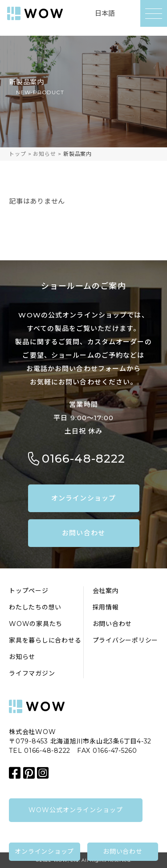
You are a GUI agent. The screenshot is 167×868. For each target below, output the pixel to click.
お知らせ (22, 657)
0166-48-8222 (84, 459)
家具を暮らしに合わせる (45, 640)
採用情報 (106, 607)
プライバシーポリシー (126, 640)
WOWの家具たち (36, 624)
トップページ (29, 591)
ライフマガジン (32, 673)
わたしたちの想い (35, 607)
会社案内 (106, 591)
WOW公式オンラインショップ (76, 810)
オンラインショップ (83, 498)
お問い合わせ (83, 533)
